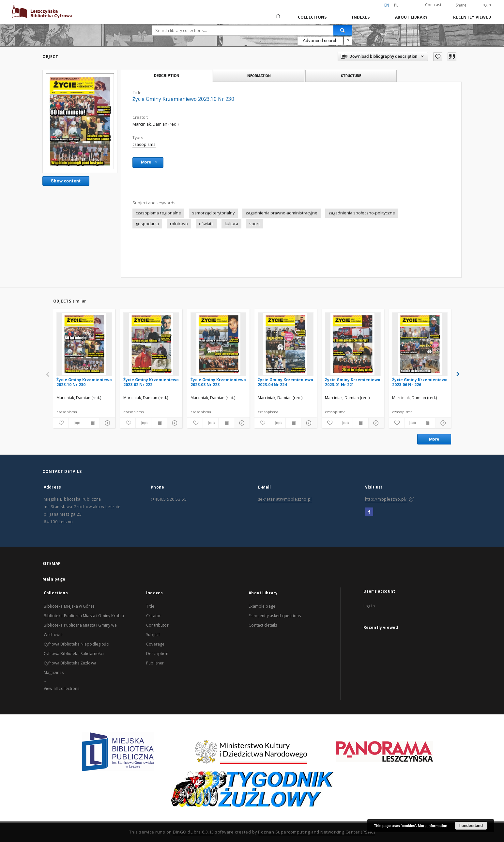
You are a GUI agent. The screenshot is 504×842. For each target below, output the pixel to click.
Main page (54, 579)
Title (150, 606)
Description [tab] (167, 76)
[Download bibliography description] (76, 423)
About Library (411, 17)
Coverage (155, 644)
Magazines (54, 672)
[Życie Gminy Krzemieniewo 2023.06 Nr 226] (420, 344)
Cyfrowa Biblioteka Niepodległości (76, 644)
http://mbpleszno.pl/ (386, 499)
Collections (312, 17)
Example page (262, 606)
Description (157, 654)
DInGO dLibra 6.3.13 (193, 832)
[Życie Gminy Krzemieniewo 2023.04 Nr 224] (286, 344)
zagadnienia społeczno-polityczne (362, 213)
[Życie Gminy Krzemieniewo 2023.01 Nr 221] (353, 344)
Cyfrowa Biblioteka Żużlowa (70, 663)
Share (461, 5)
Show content (66, 181)
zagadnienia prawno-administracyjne (282, 213)
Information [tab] (259, 76)
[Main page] (278, 17)
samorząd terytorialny (213, 213)
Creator (153, 616)
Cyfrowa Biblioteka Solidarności (74, 654)
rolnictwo (179, 224)
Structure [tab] (351, 76)
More (434, 439)
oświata (206, 224)
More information (433, 826)
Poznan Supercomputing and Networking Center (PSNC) (316, 832)
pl (396, 5)
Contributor (157, 625)
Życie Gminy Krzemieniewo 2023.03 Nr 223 (218, 382)
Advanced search (320, 40)
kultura (231, 224)
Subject (153, 635)
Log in (369, 606)
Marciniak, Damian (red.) (155, 124)
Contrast (433, 5)
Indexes (361, 17)
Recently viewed (472, 17)
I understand (471, 826)
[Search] (343, 30)
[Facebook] (369, 512)
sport (254, 224)
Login (486, 5)
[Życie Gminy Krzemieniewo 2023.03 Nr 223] (218, 344)
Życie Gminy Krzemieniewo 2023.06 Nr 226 (420, 382)
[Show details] (107, 423)
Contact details (263, 625)
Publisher (155, 663)
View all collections (61, 688)
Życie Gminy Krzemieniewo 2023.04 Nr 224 (285, 382)
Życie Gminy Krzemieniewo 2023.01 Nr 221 (353, 382)
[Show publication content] (92, 423)
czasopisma (144, 144)
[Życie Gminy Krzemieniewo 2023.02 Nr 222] (151, 344)
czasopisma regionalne (158, 213)
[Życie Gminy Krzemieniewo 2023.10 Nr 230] (84, 344)
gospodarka (147, 224)
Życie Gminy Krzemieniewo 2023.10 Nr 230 (84, 382)
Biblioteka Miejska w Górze (69, 606)
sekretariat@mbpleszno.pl (285, 499)
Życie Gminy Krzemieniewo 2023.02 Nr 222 (151, 382)
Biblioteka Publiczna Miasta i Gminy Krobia (84, 616)
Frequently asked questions (275, 616)
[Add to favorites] (438, 57)
